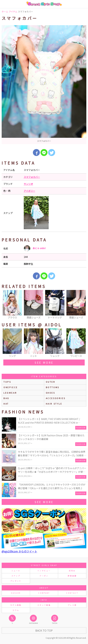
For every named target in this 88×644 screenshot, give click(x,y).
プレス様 (72, 605)
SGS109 (16, 593)
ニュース (16, 571)
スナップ (16, 576)
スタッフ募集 (44, 605)
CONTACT (72, 593)
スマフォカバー (32, 177)
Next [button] (82, 305)
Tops (7, 382)
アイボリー (29, 191)
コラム (16, 610)
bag (6, 398)
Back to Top (44, 630)
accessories (56, 398)
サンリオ (28, 184)
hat (6, 404)
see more (44, 362)
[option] (44, 85)
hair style (54, 404)
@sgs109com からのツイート (19, 551)
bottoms (53, 387)
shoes (50, 393)
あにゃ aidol (35, 248)
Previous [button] (6, 305)
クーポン (44, 576)
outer (51, 382)
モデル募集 (16, 605)
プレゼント (16, 581)
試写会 (72, 571)
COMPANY (44, 593)
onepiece (11, 387)
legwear (10, 393)
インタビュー (44, 571)
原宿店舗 (72, 576)
